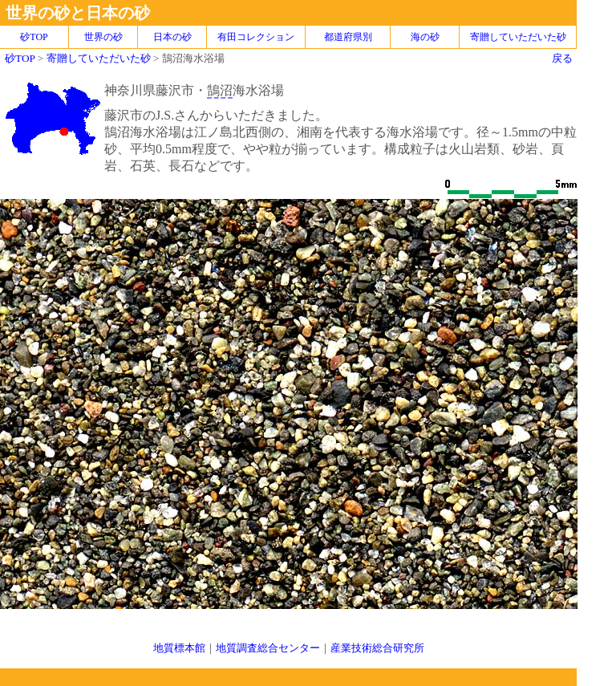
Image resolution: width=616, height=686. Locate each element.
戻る (562, 58)
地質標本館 (179, 648)
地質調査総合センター (268, 648)
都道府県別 (348, 37)
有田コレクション (256, 37)
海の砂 (425, 37)
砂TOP (20, 58)
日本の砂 (172, 37)
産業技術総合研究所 (377, 648)
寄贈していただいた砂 (518, 37)
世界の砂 (103, 37)
